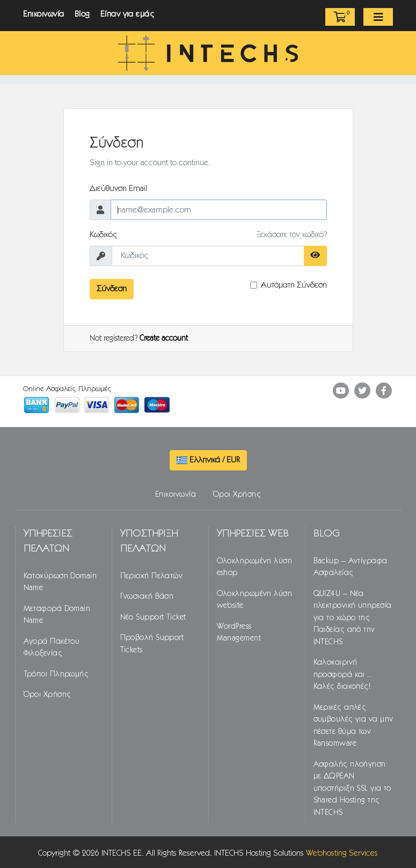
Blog (82, 14)
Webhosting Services (342, 853)
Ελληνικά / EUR (208, 460)
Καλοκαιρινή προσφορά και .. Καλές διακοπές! (343, 675)
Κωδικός (104, 235)
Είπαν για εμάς (128, 14)
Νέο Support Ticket (153, 617)
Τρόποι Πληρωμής (56, 674)
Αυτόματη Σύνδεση (294, 285)
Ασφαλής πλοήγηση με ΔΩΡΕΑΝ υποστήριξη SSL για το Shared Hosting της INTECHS (352, 788)
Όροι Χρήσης (237, 495)
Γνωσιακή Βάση (147, 597)
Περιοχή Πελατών (152, 576)
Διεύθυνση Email (118, 189)
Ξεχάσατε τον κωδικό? (292, 235)
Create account (164, 339)
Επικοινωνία (44, 14)
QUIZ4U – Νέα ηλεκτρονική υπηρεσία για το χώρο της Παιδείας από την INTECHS (353, 617)
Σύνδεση (112, 289)
